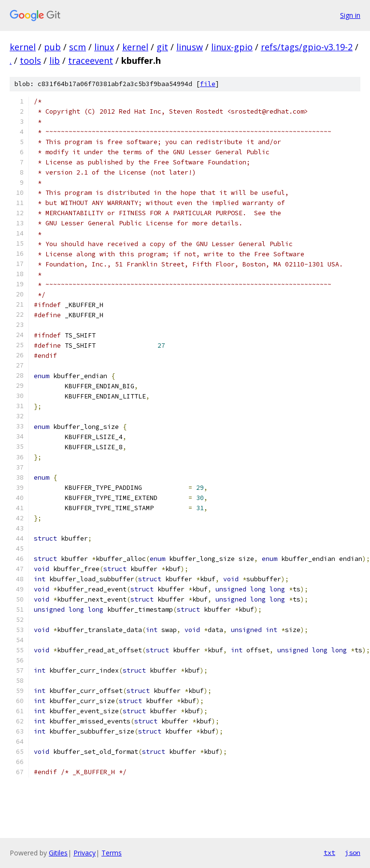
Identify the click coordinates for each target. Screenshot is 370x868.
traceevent (91, 60)
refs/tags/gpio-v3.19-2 (307, 47)
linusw (190, 47)
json (353, 853)
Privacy (85, 853)
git (162, 47)
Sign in (350, 15)
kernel (23, 47)
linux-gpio (232, 47)
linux (104, 47)
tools (30, 60)
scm (78, 47)
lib (55, 60)
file (208, 84)
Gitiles (58, 853)
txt (329, 853)
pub (52, 47)
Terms (112, 853)
